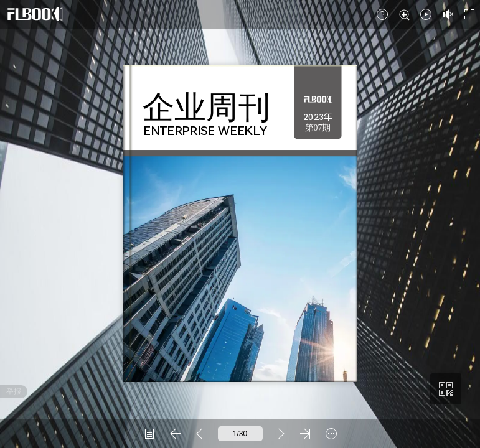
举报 (14, 391)
